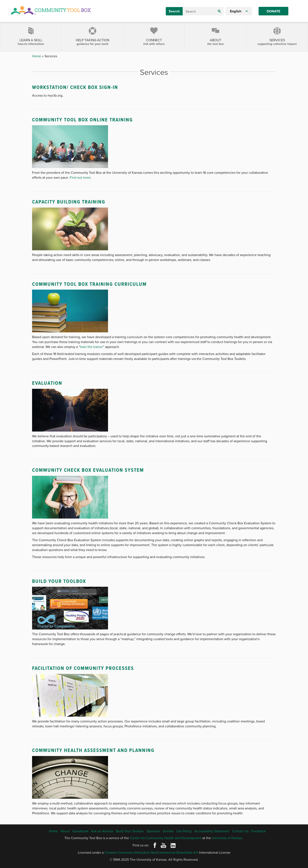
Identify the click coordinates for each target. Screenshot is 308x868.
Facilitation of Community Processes (83, 668)
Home (37, 56)
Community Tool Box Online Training (82, 120)
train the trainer (91, 347)
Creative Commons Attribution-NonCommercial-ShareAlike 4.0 (151, 852)
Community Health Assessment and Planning (93, 750)
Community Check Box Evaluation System (88, 470)
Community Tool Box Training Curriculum (89, 284)
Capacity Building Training (69, 202)
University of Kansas (227, 838)
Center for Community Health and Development (166, 838)
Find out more (80, 177)
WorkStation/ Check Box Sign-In (75, 87)
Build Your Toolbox (59, 581)
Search (174, 11)
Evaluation (47, 383)
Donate (273, 11)
